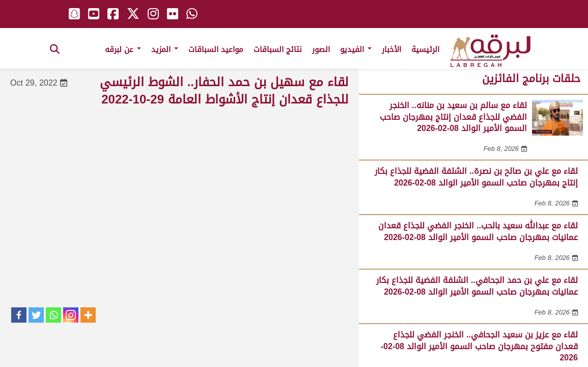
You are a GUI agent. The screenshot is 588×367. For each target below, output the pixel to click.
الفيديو (356, 49)
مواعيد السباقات (216, 49)
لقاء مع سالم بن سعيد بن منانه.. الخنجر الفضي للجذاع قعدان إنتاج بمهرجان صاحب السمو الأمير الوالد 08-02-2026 (453, 117)
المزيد (165, 49)
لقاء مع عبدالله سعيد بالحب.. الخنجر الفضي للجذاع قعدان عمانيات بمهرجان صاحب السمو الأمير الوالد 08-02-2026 (478, 231)
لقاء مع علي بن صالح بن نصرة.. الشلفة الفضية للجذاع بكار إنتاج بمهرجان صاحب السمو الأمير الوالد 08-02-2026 (476, 177)
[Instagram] (71, 315)
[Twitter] (36, 315)
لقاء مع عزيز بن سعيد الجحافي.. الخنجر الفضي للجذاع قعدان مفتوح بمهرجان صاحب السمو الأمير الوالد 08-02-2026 (479, 346)
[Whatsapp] (53, 315)
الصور (321, 49)
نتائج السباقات (278, 49)
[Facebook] (19, 315)
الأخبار (391, 49)
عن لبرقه (123, 49)
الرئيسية (425, 49)
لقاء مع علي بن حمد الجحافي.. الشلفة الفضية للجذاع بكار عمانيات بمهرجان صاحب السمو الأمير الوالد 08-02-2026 (477, 286)
